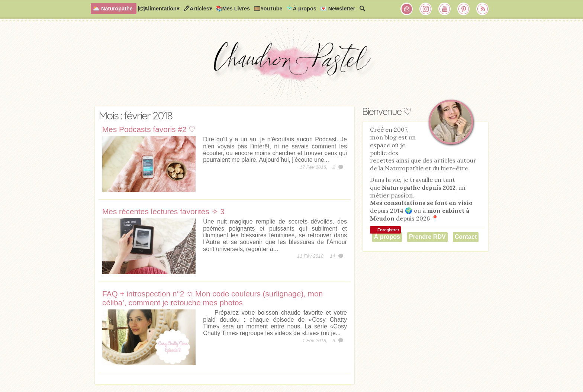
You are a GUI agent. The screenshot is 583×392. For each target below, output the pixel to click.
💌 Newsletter (338, 9)
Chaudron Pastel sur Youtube (445, 9)
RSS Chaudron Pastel (483, 9)
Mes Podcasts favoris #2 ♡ (149, 129)
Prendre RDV (427, 237)
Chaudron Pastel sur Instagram (426, 9)
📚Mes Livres (233, 9)
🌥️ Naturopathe (113, 9)
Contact (466, 237)
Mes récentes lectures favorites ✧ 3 (163, 211)
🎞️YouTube (268, 9)
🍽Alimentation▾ (158, 9)
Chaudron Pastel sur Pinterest (464, 9)
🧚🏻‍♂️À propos (301, 9)
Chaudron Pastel (291, 65)
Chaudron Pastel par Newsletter (407, 9)
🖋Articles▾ (197, 9)
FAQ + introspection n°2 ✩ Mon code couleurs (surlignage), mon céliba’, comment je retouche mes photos (212, 298)
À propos (387, 237)
